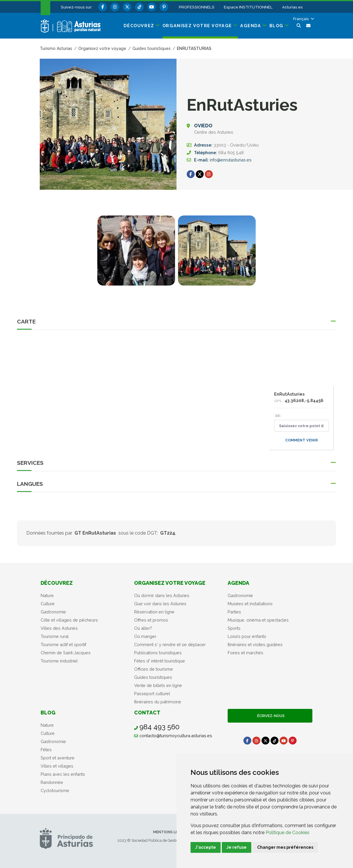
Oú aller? (143, 628)
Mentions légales (171, 832)
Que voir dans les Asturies (160, 604)
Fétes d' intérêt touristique (160, 661)
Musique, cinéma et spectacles (258, 620)
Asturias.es (292, 7)
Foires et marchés (245, 653)
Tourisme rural (55, 636)
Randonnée (52, 782)
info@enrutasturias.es (231, 160)
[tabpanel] (136, 254)
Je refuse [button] (237, 847)
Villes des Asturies (59, 628)
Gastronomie (53, 612)
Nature (47, 595)
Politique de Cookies (288, 833)
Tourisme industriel (59, 661)
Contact (147, 713)
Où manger (145, 636)
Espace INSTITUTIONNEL (248, 7)
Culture (48, 604)
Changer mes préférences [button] (285, 847)
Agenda (238, 583)
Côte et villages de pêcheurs (69, 620)
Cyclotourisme (55, 790)
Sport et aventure (58, 758)
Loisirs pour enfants (247, 636)
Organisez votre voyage (170, 583)
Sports (234, 628)
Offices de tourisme (154, 669)
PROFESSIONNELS (197, 7)
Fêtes (46, 750)
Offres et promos (151, 620)
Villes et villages (57, 766)
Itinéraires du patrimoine (158, 702)
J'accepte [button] (206, 847)
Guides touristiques (153, 677)
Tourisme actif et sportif (63, 645)
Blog (48, 713)
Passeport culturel (152, 694)
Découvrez (57, 583)
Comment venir (302, 440)
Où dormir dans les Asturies (162, 595)
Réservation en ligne (154, 612)
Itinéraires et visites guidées (255, 645)
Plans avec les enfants (63, 774)
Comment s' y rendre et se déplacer (170, 645)
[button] (303, 19)
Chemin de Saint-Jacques (66, 653)
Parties (234, 612)
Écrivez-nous (270, 716)
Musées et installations (250, 604)
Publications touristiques (158, 653)
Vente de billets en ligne (158, 685)
